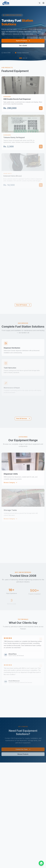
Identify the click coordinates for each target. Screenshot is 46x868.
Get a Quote (23, 45)
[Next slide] (43, 34)
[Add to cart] (41, 110)
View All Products (23, 305)
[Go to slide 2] (23, 58)
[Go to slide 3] (25, 58)
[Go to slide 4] (27, 58)
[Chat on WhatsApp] (41, 863)
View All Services (23, 418)
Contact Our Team (23, 751)
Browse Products (23, 755)
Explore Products (23, 41)
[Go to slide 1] (21, 58)
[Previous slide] (3, 34)
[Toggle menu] (43, 3)
